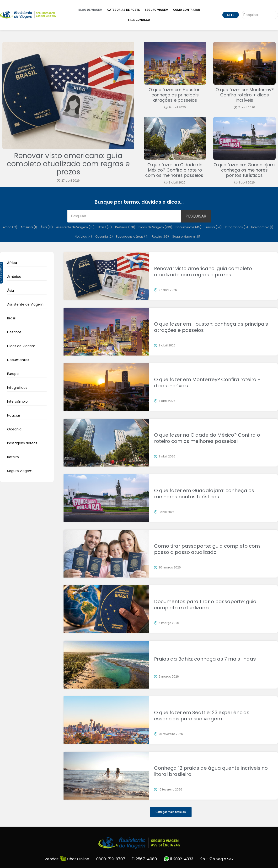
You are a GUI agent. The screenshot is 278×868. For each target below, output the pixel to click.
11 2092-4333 (179, 859)
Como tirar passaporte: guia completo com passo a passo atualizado (207, 549)
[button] (171, 812)
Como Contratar (187, 10)
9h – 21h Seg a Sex (217, 859)
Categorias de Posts (124, 10)
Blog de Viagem (90, 10)
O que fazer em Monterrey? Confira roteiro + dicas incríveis (245, 95)
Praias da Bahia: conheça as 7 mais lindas (205, 659)
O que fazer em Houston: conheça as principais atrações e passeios (175, 95)
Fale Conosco (139, 20)
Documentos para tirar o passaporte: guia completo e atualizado (205, 605)
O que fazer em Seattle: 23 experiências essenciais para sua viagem (202, 716)
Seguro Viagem (157, 10)
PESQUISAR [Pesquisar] (196, 216)
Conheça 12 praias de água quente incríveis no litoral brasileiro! (211, 771)
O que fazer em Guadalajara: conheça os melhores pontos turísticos (245, 170)
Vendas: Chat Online (67, 859)
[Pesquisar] (260, 15)
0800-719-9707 (111, 859)
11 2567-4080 (145, 859)
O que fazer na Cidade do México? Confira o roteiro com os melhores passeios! (175, 170)
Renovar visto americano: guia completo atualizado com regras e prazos (68, 164)
